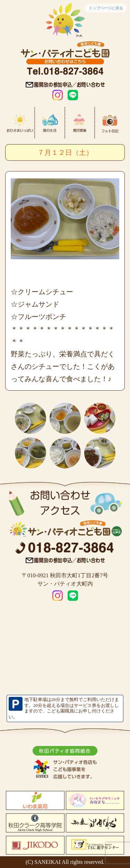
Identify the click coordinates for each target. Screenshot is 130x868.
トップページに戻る (106, 8)
